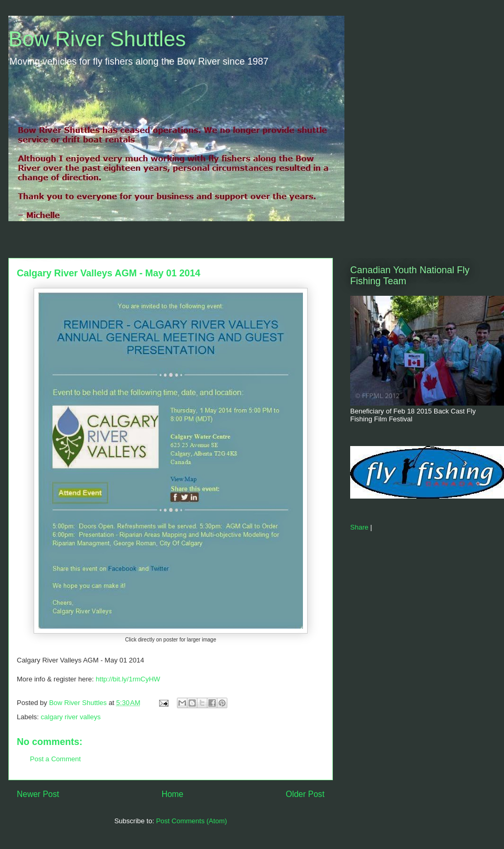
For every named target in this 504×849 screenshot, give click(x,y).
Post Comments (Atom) (191, 821)
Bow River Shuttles (97, 39)
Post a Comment (55, 759)
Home (173, 794)
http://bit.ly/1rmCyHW (128, 679)
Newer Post (38, 794)
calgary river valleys (71, 717)
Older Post (305, 794)
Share (359, 527)
